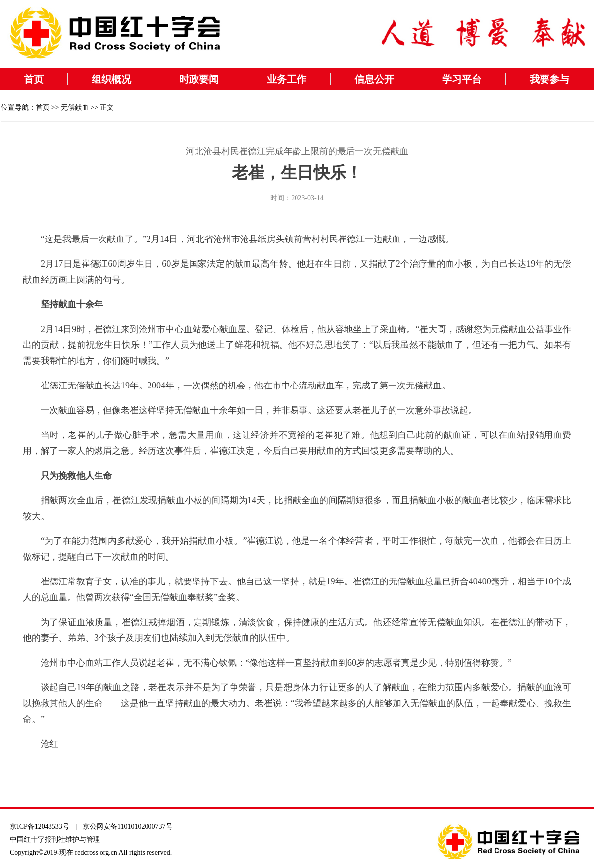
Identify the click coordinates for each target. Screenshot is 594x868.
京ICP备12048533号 (40, 827)
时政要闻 (199, 79)
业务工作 (287, 79)
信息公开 (374, 79)
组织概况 (111, 79)
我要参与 (549, 79)
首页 (34, 79)
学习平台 (462, 79)
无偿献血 (75, 108)
